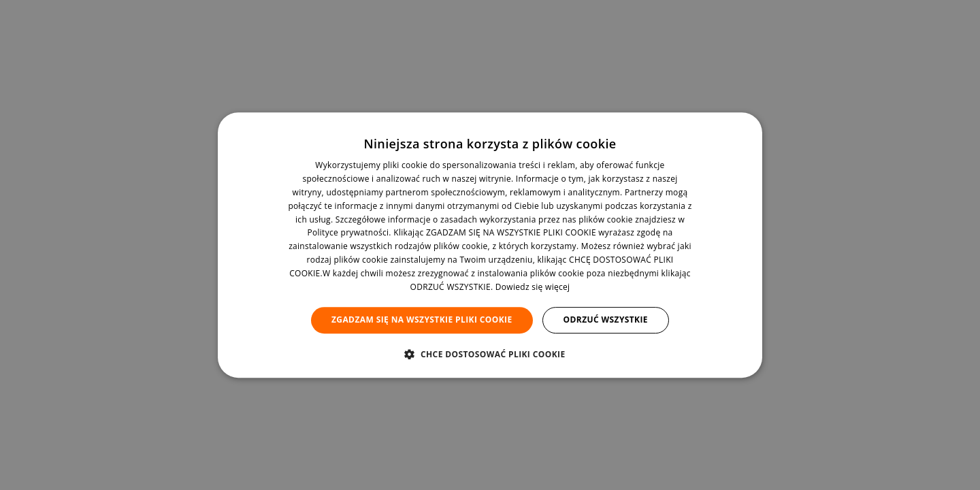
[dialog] (490, 245)
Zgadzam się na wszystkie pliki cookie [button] (422, 320)
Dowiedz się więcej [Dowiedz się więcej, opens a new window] (533, 287)
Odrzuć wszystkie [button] (606, 320)
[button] (490, 354)
